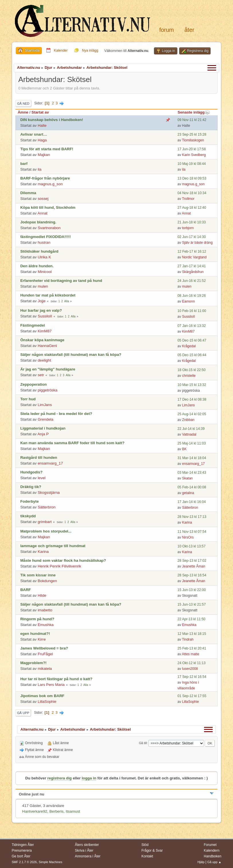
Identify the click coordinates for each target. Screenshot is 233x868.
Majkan (44, 155)
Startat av (40, 112)
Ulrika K (44, 257)
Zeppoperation (34, 384)
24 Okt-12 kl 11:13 (191, 663)
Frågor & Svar (152, 851)
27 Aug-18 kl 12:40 (192, 208)
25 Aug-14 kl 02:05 (192, 414)
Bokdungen (47, 581)
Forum (167, 30)
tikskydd (28, 516)
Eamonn (188, 301)
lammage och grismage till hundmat (53, 546)
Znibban (188, 420)
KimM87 (45, 331)
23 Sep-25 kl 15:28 (192, 134)
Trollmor (188, 199)
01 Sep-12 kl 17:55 (192, 696)
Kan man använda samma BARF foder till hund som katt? (73, 443)
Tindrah (188, 639)
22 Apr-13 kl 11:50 (191, 619)
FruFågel (45, 654)
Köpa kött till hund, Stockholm (48, 207)
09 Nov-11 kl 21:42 (192, 120)
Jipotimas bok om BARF (42, 696)
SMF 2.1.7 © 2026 (24, 862)
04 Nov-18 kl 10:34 (192, 193)
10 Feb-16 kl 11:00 (192, 311)
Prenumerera (22, 851)
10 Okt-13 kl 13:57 (191, 546)
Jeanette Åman (194, 566)
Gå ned (23, 104)
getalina (188, 493)
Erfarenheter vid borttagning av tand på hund (61, 281)
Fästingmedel (33, 325)
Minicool (45, 272)
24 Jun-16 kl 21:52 (192, 281)
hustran (44, 242)
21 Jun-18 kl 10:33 (192, 222)
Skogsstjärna (49, 492)
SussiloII (45, 316)
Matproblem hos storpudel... (46, 531)
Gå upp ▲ (214, 862)
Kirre (42, 639)
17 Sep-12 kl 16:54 (192, 677)
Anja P (43, 434)
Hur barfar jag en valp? (41, 310)
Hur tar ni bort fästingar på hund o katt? (56, 679)
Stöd (145, 845)
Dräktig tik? (31, 487)
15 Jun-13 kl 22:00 (192, 590)
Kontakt (147, 856)
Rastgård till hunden (39, 458)
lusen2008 (190, 669)
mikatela (45, 669)
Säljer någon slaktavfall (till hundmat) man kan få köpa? (71, 355)
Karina (187, 522)
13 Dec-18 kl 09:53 (192, 178)
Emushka (46, 625)
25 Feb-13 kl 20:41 (192, 648)
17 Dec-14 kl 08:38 (192, 399)
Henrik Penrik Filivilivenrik (59, 566)
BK (184, 449)
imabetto (45, 610)
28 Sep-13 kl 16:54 (192, 575)
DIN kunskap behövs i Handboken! (52, 120)
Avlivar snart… (34, 134)
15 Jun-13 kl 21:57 (192, 604)
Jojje (41, 301)
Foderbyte (30, 501)
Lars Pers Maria (51, 685)
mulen (43, 286)
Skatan (187, 478)
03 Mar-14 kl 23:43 (192, 473)
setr (41, 375)
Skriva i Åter (84, 851)
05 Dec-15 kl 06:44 (192, 355)
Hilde (42, 595)
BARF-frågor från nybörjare (45, 178)
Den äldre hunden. (37, 266)
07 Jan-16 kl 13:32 (192, 326)
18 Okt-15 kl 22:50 (191, 370)
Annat (43, 213)
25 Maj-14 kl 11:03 (192, 443)
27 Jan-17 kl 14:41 (192, 266)
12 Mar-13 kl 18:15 (192, 634)
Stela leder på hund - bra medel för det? (56, 414)
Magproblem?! (34, 663)
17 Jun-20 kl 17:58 (192, 149)
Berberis (56, 811)
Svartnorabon (49, 228)
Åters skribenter (87, 845)
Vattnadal (189, 434)
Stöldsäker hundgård (39, 251)
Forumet (210, 845)
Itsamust (73, 811)
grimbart (45, 522)
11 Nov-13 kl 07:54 (192, 532)
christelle (189, 376)
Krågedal (189, 346)
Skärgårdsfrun (193, 272)
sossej (43, 199)
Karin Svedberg (194, 155)
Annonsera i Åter (88, 856)
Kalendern (212, 851)
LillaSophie (47, 702)
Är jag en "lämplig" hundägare (48, 369)
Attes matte (191, 654)
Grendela (45, 419)
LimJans (45, 405)
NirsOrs (188, 537)
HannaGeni (47, 346)
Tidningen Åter (23, 845)
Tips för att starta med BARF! (47, 149)
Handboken (213, 856)
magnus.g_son (50, 184)
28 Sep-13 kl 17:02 (192, 561)
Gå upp (23, 713)
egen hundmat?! (35, 634)
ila (39, 169)
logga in (89, 778)
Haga (42, 140)
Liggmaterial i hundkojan (43, 428)
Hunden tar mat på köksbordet (48, 295)
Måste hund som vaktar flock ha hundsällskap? (63, 560)
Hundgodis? (32, 472)
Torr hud (28, 399)
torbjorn (188, 228)
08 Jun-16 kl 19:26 (192, 296)
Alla (67, 301)
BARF (26, 590)
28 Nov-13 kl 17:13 (192, 517)
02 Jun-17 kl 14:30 (192, 237)
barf (24, 164)
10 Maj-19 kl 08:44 (192, 164)
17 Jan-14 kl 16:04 (192, 502)
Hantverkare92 (35, 811)
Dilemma (28, 193)
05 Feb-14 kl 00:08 (192, 487)
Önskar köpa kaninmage (42, 340)
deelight (44, 360)
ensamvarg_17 (50, 463)
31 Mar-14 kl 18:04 (192, 458)
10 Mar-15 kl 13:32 (192, 385)
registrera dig (59, 778)
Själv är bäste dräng (197, 243)
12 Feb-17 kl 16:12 (192, 251)
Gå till (143, 743)
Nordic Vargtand (194, 257)
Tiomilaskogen (193, 140)
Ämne (23, 112)
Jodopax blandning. (38, 222)
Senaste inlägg (194, 112)
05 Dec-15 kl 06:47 (192, 340)
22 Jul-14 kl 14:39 (191, 429)
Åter (189, 30)
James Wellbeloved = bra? (44, 648)
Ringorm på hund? (37, 619)
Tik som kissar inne (38, 575)
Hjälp (201, 862)
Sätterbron (46, 507)
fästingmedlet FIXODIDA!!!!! (46, 237)
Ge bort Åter (21, 856)
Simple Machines (50, 862)
